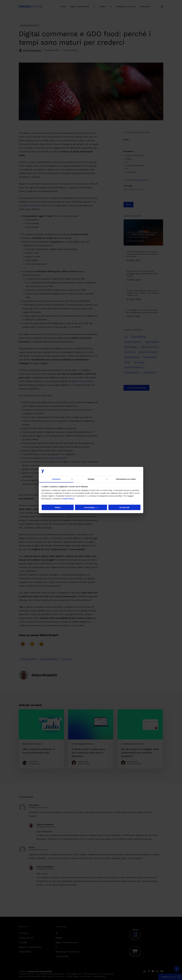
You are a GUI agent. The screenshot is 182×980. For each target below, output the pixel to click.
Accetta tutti (124, 507)
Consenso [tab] (56, 479)
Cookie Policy (68, 499)
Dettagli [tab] (91, 479)
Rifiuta (58, 507)
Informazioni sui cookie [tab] (126, 479)
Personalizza (91, 507)
